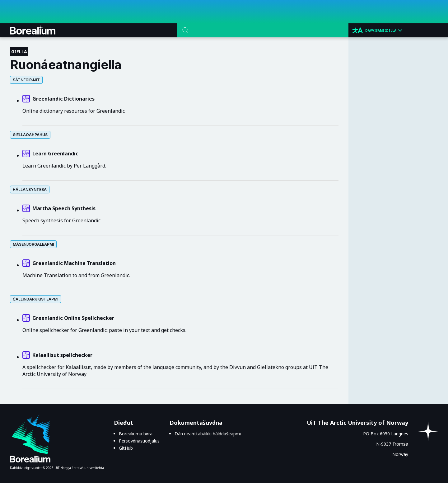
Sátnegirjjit (26, 80)
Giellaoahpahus (30, 135)
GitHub (126, 448)
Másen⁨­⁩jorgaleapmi (33, 244)
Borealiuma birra (136, 434)
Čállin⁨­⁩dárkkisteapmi (35, 299)
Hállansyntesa (30, 189)
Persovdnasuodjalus (139, 441)
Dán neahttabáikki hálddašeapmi (208, 434)
